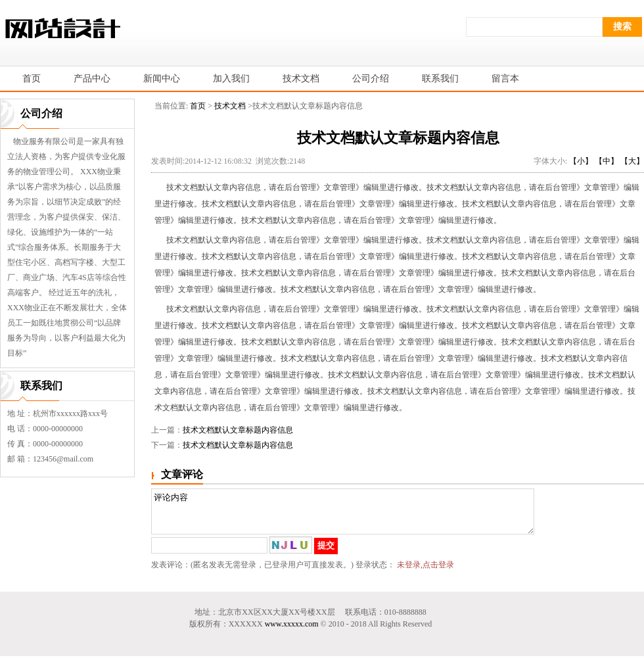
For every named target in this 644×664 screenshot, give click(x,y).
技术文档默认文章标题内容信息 (238, 430)
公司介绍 (371, 79)
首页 (198, 106)
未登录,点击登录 (425, 573)
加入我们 (231, 79)
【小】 (581, 161)
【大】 (632, 161)
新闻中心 (162, 79)
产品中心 (92, 79)
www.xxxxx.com (292, 632)
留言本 (505, 79)
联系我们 (440, 79)
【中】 (607, 161)
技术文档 (301, 79)
